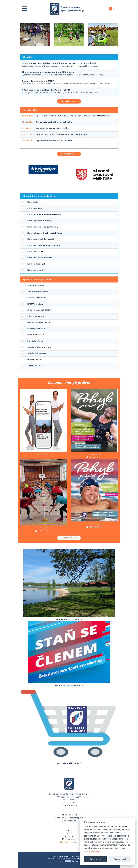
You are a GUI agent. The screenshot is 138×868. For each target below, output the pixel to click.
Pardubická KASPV (36, 335)
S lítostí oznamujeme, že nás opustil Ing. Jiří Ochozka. (48, 72)
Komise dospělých (36, 264)
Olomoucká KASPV (36, 329)
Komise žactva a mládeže (40, 258)
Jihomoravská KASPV (38, 292)
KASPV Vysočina (35, 304)
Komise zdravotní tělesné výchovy (44, 214)
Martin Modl (74, 861)
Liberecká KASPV (36, 316)
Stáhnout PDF (96, 457)
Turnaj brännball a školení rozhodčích (54, 122)
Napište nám (69, 836)
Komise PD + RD (35, 251)
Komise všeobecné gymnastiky (43, 227)
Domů (69, 833)
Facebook (69, 839)
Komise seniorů (35, 270)
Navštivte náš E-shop (68, 763)
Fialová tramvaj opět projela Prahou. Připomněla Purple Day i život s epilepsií (59, 63)
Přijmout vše (95, 859)
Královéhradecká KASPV (39, 310)
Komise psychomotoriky (39, 221)
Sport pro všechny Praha (39, 347)
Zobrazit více (69, 101)
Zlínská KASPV (34, 366)
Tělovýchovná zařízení (68, 619)
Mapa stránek (54, 856)
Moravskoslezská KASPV (39, 323)
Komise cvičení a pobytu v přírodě (44, 245)
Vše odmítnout (120, 859)
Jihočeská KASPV (36, 286)
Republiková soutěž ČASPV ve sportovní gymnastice (61, 134)
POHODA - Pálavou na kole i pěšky (52, 128)
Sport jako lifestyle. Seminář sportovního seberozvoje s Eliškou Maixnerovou (73, 116)
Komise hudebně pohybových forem (45, 233)
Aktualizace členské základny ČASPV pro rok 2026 (46, 90)
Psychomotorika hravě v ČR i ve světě (54, 141)
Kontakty (69, 830)
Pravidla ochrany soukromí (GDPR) (75, 856)
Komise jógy (33, 202)
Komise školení (35, 208)
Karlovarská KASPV (36, 298)
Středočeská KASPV (37, 353)
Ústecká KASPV (35, 360)
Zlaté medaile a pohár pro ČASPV (38, 81)
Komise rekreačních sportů (41, 239)
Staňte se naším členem (68, 685)
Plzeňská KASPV (35, 341)
